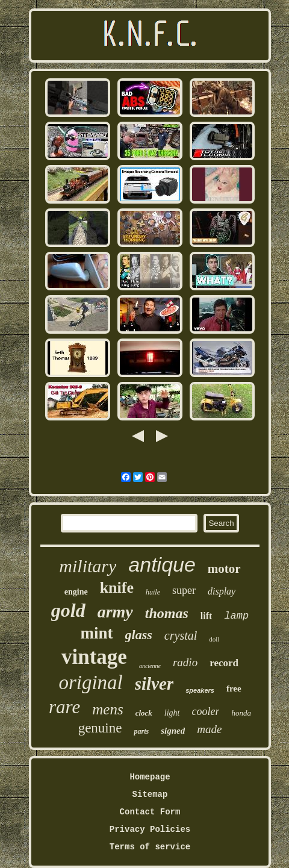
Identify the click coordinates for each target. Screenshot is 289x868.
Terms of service (150, 847)
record (224, 663)
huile (153, 592)
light (172, 713)
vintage (94, 657)
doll (214, 639)
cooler (205, 711)
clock (144, 713)
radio (185, 662)
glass (139, 635)
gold (68, 610)
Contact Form (150, 812)
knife (117, 588)
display (222, 591)
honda (241, 713)
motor (224, 569)
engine (76, 592)
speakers (200, 690)
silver (154, 684)
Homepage (150, 777)
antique (162, 564)
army (115, 612)
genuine (100, 728)
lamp (236, 616)
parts (141, 731)
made (209, 729)
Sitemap (150, 795)
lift (207, 616)
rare (64, 707)
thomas (167, 613)
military (88, 566)
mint (97, 633)
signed (173, 731)
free (234, 688)
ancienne (150, 666)
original (90, 682)
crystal (181, 635)
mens (107, 709)
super (184, 590)
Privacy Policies (150, 829)
